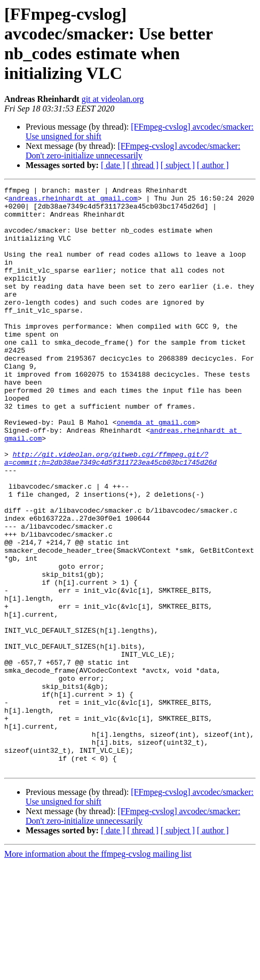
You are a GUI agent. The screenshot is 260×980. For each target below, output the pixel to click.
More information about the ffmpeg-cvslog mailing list (98, 971)
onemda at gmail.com (156, 470)
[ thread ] (143, 165)
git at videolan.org (113, 99)
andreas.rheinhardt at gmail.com (73, 201)
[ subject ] (178, 165)
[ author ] (213, 165)
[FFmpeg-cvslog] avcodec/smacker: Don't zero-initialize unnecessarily (133, 151)
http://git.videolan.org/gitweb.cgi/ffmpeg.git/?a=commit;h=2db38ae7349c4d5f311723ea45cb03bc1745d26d (111, 513)
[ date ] (113, 165)
